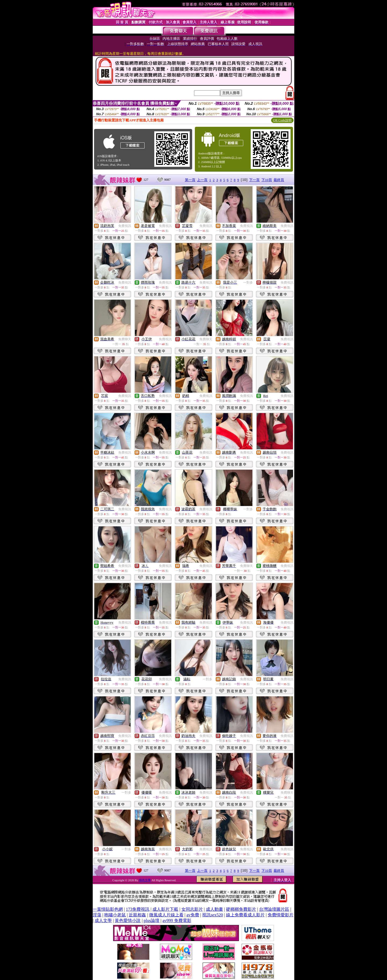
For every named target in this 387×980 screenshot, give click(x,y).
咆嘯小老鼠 (115, 915)
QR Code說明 (282, 120)
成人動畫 (214, 909)
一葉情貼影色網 (108, 909)
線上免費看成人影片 (245, 915)
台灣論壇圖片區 (274, 909)
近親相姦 (137, 915)
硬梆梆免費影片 (241, 909)
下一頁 (254, 180)
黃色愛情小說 (128, 921)
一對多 (248, 283)
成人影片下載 (165, 909)
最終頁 (279, 180)
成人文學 (103, 921)
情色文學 (145, 880)
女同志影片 (192, 909)
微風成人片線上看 (166, 915)
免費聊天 (125, 339)
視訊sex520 (212, 915)
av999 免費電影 (177, 921)
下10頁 (267, 180)
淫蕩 (97, 915)
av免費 (193, 915)
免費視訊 (125, 226)
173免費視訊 (138, 909)
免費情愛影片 (281, 915)
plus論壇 (152, 921)
